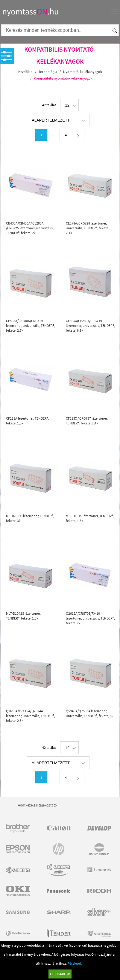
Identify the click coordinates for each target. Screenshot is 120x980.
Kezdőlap (25, 72)
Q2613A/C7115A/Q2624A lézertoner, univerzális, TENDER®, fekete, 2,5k (31, 716)
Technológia (48, 72)
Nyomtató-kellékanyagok (83, 72)
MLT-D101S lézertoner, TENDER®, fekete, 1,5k (90, 518)
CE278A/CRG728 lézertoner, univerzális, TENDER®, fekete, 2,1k (88, 228)
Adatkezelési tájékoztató (37, 805)
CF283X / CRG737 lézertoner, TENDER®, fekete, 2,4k (87, 421)
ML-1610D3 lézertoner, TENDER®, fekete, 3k (30, 518)
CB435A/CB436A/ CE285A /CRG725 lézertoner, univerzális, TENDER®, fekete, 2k (30, 228)
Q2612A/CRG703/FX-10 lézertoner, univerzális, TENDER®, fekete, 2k (90, 618)
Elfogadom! (60, 974)
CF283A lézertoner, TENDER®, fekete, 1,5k (28, 421)
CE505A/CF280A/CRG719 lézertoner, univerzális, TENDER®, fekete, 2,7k (31, 326)
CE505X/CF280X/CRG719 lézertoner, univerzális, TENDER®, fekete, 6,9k (90, 326)
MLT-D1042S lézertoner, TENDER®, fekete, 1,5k (23, 616)
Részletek (75, 963)
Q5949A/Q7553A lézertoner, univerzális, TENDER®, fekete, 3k (90, 713)
